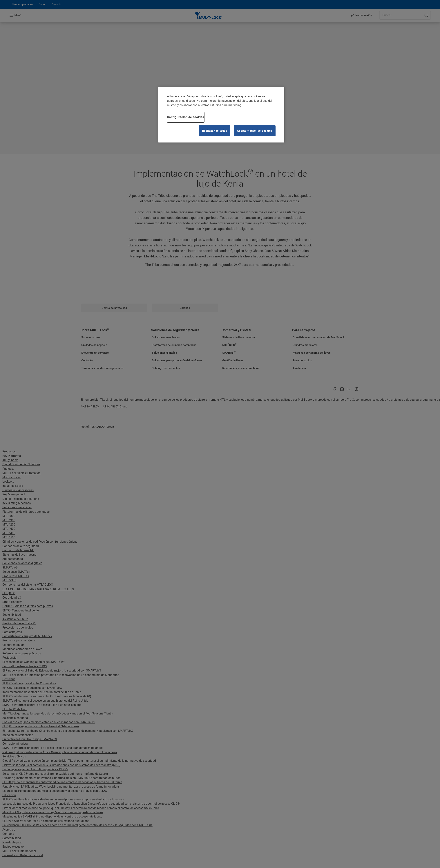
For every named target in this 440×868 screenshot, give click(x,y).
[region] (221, 115)
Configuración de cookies (186, 117)
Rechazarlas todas (215, 131)
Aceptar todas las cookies (255, 131)
